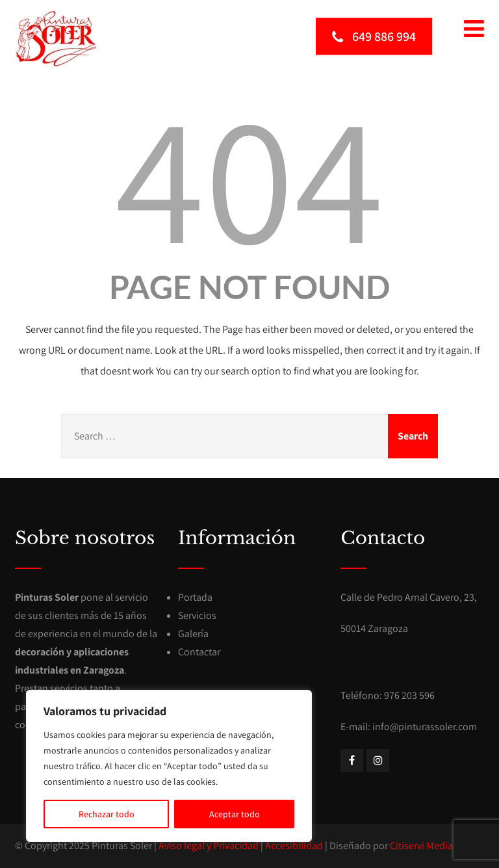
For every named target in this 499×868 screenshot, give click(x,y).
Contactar (199, 652)
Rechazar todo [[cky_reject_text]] (107, 814)
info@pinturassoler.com (425, 727)
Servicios (197, 615)
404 (249, 176)
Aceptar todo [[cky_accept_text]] (235, 814)
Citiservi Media (421, 846)
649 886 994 (374, 36)
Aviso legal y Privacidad (209, 846)
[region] (169, 766)
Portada (195, 597)
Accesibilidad (294, 846)
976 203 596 (409, 695)
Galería (193, 634)
